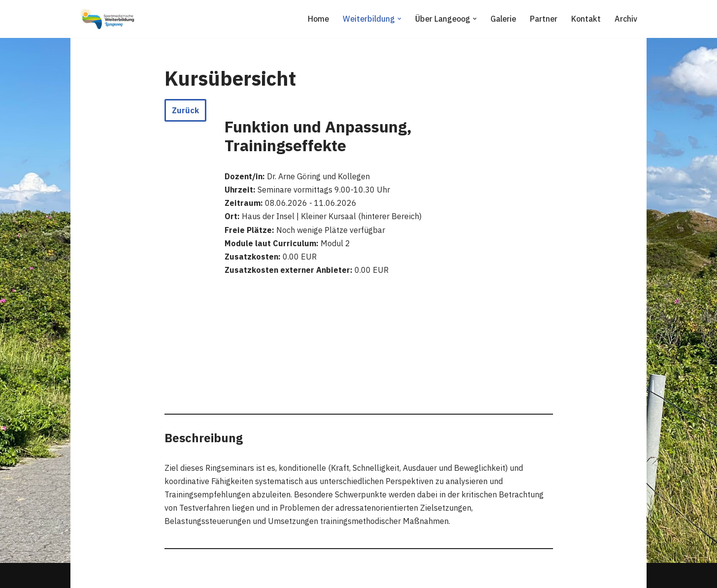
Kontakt (586, 19)
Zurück (185, 110)
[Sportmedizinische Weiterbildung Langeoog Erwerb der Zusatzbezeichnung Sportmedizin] (107, 19)
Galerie (503, 19)
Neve (87, 575)
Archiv (626, 19)
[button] (399, 19)
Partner (544, 19)
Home (318, 19)
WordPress (179, 575)
